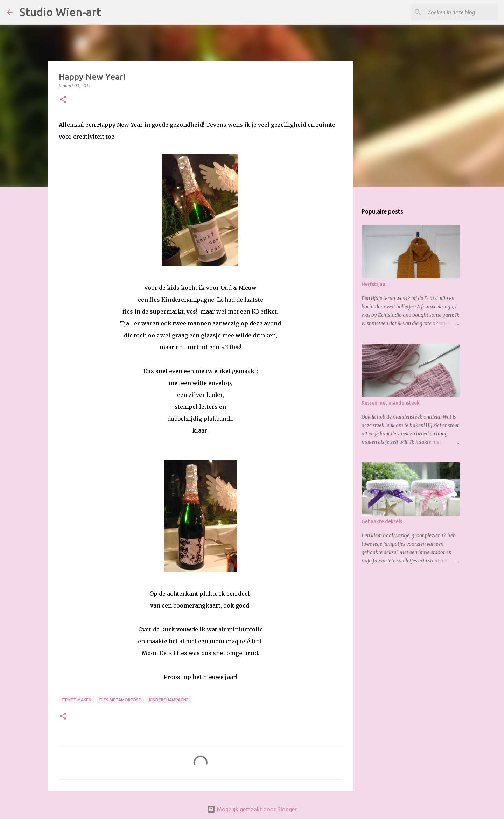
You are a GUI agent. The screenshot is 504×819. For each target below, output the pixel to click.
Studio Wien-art (60, 12)
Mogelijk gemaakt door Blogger (252, 809)
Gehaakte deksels (382, 521)
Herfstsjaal (374, 284)
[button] (63, 100)
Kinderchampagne (169, 700)
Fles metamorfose (120, 700)
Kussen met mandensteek (391, 403)
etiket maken (76, 700)
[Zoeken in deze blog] (462, 12)
